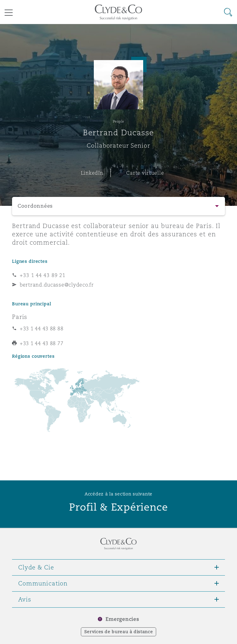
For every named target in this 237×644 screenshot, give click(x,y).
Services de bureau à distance (119, 632)
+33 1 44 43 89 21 (43, 275)
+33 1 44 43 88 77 (42, 343)
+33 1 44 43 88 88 (42, 328)
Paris (20, 317)
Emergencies (122, 619)
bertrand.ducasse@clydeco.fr (57, 285)
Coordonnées (35, 206)
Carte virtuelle (145, 173)
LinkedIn (92, 173)
